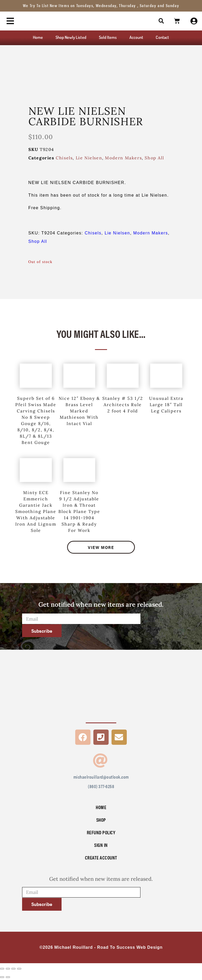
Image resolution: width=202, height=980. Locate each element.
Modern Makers (123, 158)
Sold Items (108, 37)
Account (136, 37)
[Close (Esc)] (19, 969)
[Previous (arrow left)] (2, 977)
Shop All (154, 158)
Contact (162, 37)
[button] (161, 21)
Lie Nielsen (89, 158)
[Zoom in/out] (2, 969)
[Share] (13, 969)
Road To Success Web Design (130, 947)
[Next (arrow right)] (8, 977)
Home (38, 37)
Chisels (64, 158)
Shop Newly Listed (71, 37)
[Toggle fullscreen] (8, 969)
